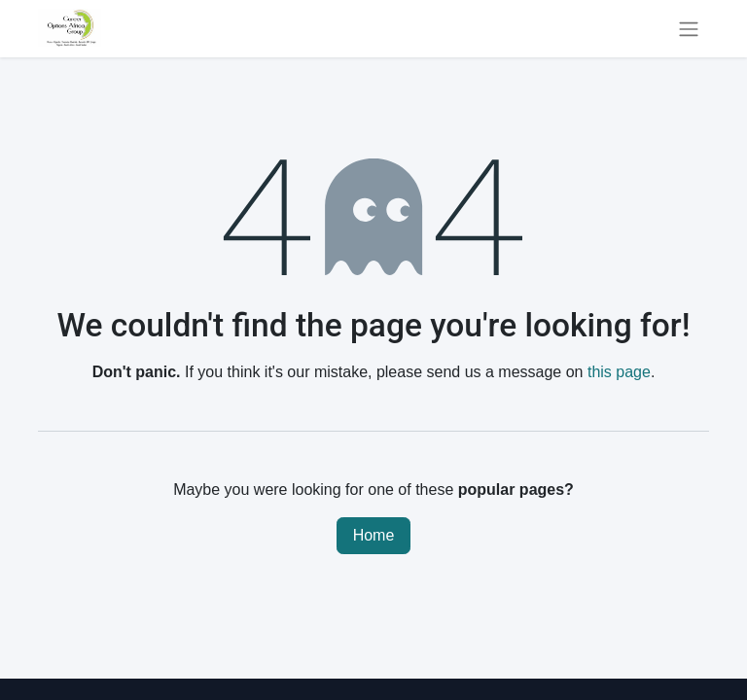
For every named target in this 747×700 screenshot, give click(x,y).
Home (374, 535)
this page (619, 372)
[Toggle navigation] (689, 29)
